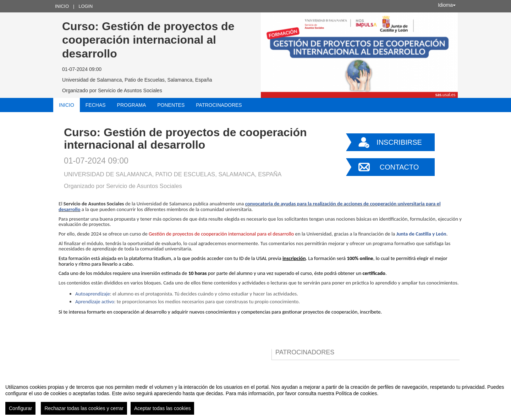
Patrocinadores (219, 105)
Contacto (399, 167)
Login (86, 6)
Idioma (447, 5)
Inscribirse (399, 142)
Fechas (96, 105)
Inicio (62, 6)
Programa (132, 105)
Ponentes (171, 105)
